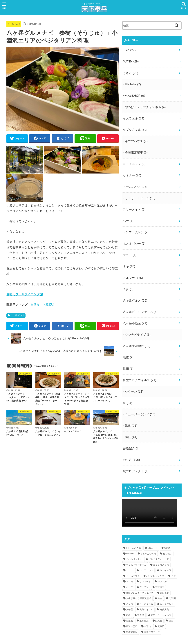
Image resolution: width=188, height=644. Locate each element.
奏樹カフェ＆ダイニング (23, 295)
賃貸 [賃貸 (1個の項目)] (171, 591)
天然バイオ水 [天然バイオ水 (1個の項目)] (146, 580)
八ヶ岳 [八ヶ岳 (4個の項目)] (130, 574)
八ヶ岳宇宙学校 (136, 325)
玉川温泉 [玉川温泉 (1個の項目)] (144, 591)
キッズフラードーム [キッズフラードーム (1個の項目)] (136, 535)
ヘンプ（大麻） (135, 219)
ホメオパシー (133, 230)
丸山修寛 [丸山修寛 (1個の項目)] (164, 563)
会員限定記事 (135, 145)
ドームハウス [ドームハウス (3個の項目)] (133, 546)
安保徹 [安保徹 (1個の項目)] (141, 585)
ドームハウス (134, 177)
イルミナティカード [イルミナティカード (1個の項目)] (159, 529)
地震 (128, 335)
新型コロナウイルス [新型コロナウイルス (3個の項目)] (161, 585)
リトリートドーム (139, 188)
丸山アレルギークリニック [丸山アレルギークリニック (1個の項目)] (140, 563)
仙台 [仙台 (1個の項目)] (160, 569)
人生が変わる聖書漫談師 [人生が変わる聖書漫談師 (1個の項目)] (139, 569)
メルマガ (132, 261)
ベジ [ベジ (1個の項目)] (173, 546)
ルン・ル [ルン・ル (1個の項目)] (162, 552)
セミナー (131, 166)
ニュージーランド (139, 389)
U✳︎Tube (132, 82)
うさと (130, 71)
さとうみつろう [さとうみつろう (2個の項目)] (148, 524)
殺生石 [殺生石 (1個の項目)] (130, 591)
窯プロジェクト (135, 442)
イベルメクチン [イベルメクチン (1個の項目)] (134, 529)
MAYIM (130, 60)
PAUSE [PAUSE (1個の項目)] (130, 524)
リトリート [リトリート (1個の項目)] (145, 552)
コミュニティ (133, 156)
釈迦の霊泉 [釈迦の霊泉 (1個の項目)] (132, 597)
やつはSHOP (134, 92)
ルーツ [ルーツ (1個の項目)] (130, 557)
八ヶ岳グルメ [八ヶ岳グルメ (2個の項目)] (167, 574)
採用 (128, 346)
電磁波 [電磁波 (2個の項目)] (161, 597)
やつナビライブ (137, 314)
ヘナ (128, 209)
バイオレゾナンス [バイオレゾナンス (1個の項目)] (155, 546)
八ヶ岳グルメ (15, 24)
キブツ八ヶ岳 (134, 124)
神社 (130, 410)
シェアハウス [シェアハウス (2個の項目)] (146, 540)
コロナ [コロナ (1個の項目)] (130, 540)
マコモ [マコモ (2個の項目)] (130, 552)
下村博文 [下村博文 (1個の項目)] (160, 557)
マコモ (129, 240)
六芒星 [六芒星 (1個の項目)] (130, 580)
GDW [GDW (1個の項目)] (167, 518)
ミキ (129, 251)
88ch (129, 50)
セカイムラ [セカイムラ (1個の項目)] (166, 540)
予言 (128, 272)
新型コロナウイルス (138, 357)
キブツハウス (135, 135)
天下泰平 (92, 635)
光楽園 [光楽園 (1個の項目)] (172, 569)
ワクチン (133, 367)
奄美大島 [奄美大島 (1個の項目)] (164, 580)
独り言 (131, 431)
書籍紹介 (131, 420)
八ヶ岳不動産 (134, 304)
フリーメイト (133, 198)
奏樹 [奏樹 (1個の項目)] (128, 585)
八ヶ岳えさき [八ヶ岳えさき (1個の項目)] (146, 574)
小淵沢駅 (48, 306)
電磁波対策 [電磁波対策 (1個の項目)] (132, 602)
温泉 (130, 399)
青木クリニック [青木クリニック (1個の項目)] (152, 602)
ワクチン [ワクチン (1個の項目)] (144, 557)
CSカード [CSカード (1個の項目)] (153, 518)
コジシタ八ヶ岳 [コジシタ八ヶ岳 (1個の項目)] (161, 535)
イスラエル (133, 113)
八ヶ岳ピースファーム (139, 293)
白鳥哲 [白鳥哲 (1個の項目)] (159, 591)
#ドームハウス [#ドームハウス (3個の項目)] (134, 518)
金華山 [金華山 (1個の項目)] (148, 597)
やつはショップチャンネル (144, 103)
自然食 (35, 306)
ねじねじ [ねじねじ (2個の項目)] (167, 524)
